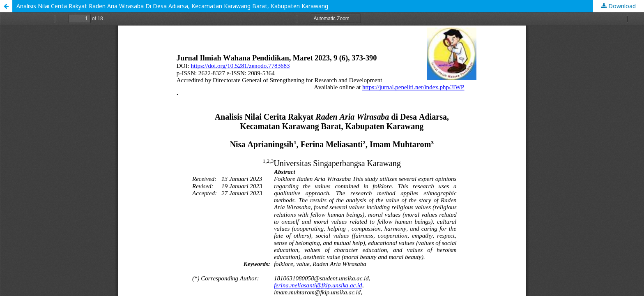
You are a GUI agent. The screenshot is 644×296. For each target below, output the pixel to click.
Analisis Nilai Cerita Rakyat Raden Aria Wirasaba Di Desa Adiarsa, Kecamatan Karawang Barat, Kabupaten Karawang (172, 6)
